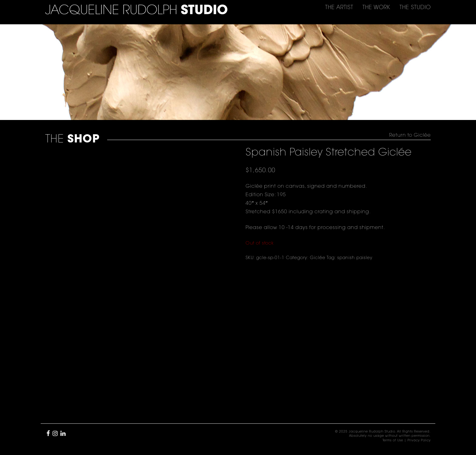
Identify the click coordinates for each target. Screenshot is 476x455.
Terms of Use (393, 441)
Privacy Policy (419, 441)
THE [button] (339, 8)
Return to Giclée (410, 135)
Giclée (318, 258)
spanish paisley (355, 258)
